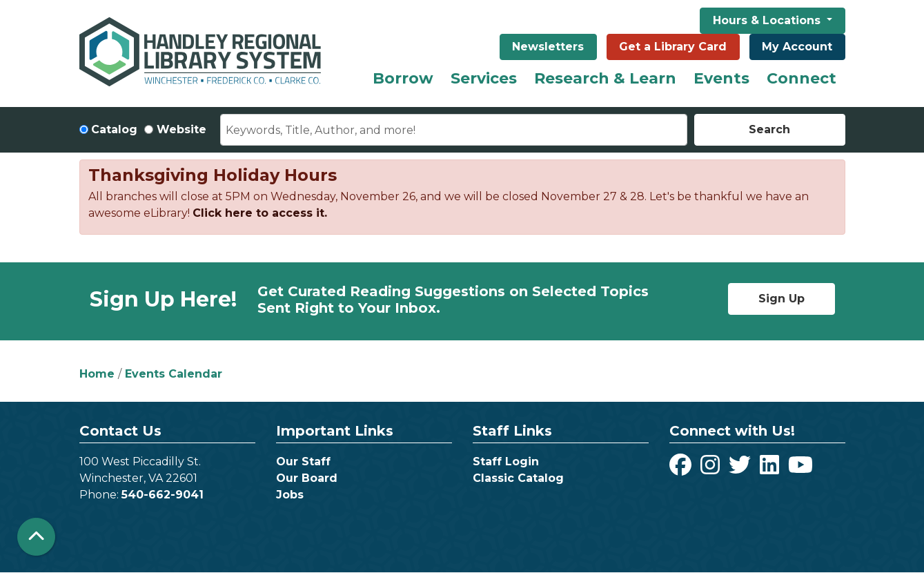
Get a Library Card (673, 47)
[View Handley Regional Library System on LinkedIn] (771, 469)
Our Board (307, 478)
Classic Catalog (518, 478)
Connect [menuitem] (802, 78)
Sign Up (782, 299)
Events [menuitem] (721, 78)
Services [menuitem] (484, 78)
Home (97, 374)
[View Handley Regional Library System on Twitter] (741, 469)
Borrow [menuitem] (403, 78)
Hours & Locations (768, 20)
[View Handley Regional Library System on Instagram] (712, 469)
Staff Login (506, 462)
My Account (797, 47)
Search (769, 129)
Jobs (290, 495)
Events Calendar (174, 374)
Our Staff (303, 462)
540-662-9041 (163, 495)
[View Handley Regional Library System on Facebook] (682, 469)
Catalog (114, 129)
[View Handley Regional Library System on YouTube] (800, 469)
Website (181, 129)
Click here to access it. (260, 213)
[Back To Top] (36, 537)
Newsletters (548, 47)
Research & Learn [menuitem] (605, 78)
